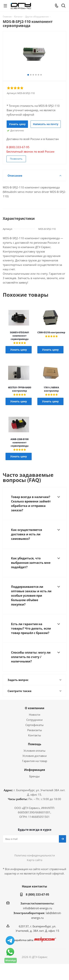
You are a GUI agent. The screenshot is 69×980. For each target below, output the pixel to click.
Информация (34, 770)
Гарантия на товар (35, 761)
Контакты (35, 735)
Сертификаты (34, 725)
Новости (35, 715)
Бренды (34, 776)
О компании (35, 708)
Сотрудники (34, 720)
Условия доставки (35, 756)
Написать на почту (46, 124)
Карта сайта (35, 860)
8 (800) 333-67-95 (37, 894)
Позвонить (16, 159)
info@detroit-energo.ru (38, 908)
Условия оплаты (34, 751)
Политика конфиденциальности (35, 855)
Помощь (35, 744)
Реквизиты (35, 730)
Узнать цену (17, 124)
